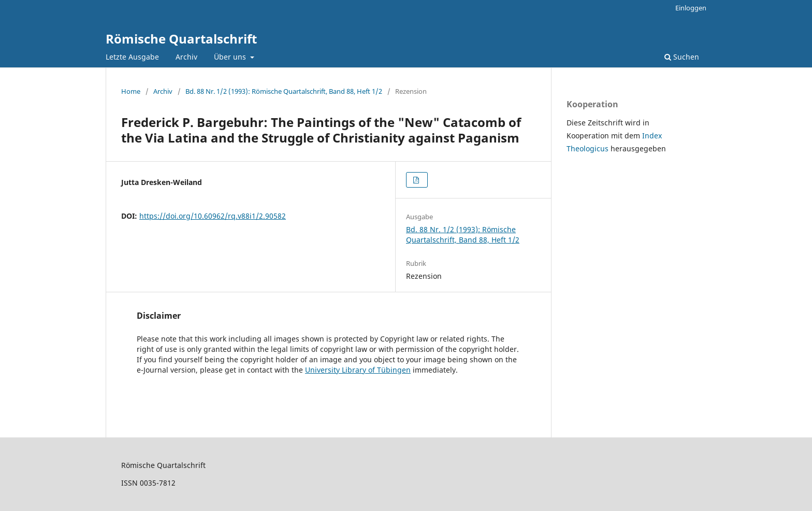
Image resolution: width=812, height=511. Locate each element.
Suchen (682, 57)
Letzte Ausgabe (132, 57)
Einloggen (691, 8)
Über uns (231, 57)
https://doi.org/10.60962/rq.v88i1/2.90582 (213, 216)
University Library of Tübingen (358, 370)
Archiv (186, 57)
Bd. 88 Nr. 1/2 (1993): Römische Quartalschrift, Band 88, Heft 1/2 (284, 91)
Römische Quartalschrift (181, 39)
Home (131, 91)
